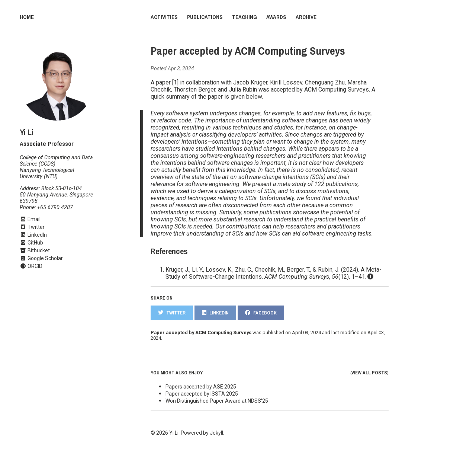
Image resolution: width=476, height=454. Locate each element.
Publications (205, 17)
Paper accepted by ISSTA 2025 (202, 394)
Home (27, 17)
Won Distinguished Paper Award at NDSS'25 (217, 401)
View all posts (369, 373)
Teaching (245, 17)
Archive (306, 17)
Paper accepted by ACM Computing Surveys (248, 51)
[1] (175, 82)
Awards (276, 17)
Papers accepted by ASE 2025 (201, 387)
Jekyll (216, 433)
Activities (164, 17)
